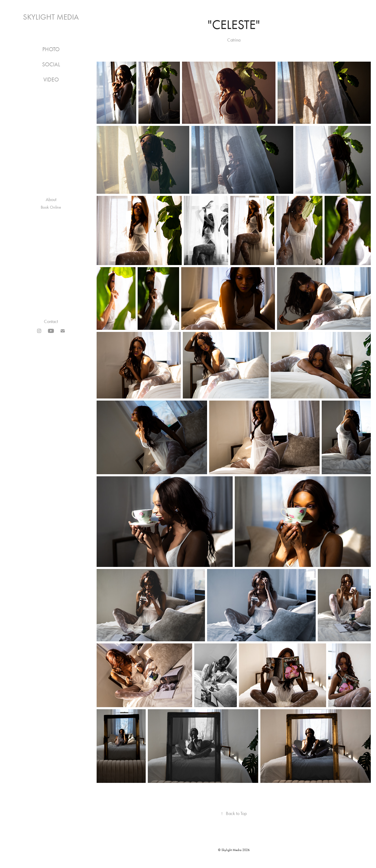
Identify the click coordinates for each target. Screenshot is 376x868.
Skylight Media (51, 17)
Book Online (51, 207)
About (51, 200)
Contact (51, 321)
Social (51, 64)
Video (51, 80)
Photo (51, 49)
